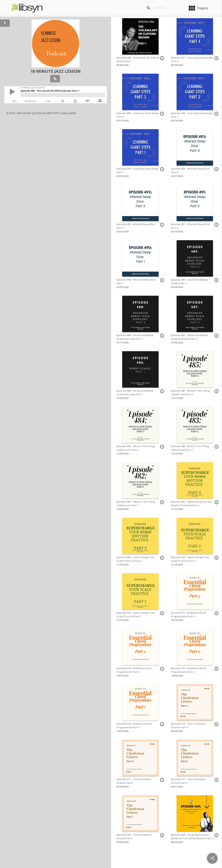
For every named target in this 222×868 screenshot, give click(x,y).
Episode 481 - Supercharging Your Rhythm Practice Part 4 (191, 504)
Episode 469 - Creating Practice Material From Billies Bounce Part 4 (192, 837)
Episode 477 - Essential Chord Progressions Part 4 (188, 615)
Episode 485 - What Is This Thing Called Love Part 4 (190, 393)
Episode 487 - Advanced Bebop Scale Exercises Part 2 (189, 337)
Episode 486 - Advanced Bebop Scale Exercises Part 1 (135, 393)
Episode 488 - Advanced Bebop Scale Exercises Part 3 (135, 337)
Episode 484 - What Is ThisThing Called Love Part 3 (136, 448)
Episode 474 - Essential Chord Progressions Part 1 (134, 726)
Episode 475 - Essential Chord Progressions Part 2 (188, 670)
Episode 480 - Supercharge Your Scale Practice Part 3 (136, 559)
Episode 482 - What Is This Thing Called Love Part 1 (136, 504)
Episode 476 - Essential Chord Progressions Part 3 (134, 670)
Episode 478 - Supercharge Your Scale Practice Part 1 (136, 615)
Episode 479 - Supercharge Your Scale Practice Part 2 (190, 559)
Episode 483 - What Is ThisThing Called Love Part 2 (190, 448)
